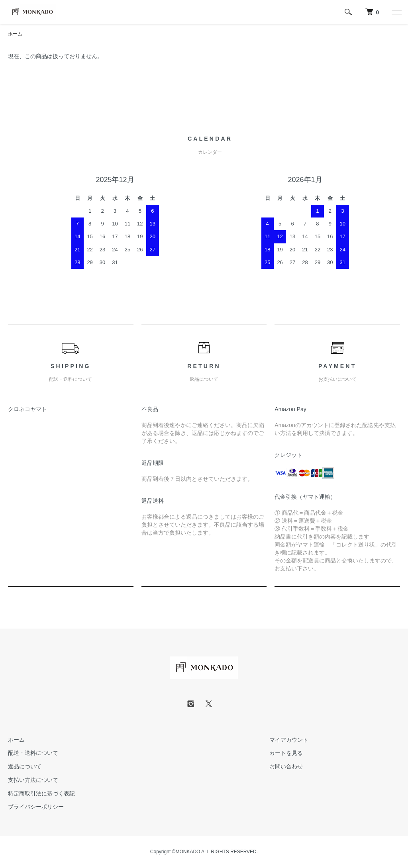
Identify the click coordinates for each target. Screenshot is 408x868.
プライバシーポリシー (36, 807)
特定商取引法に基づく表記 (41, 794)
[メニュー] (396, 12)
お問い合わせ (286, 766)
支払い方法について (33, 780)
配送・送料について (33, 753)
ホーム (15, 34)
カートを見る (286, 753)
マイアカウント (289, 740)
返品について (25, 766)
